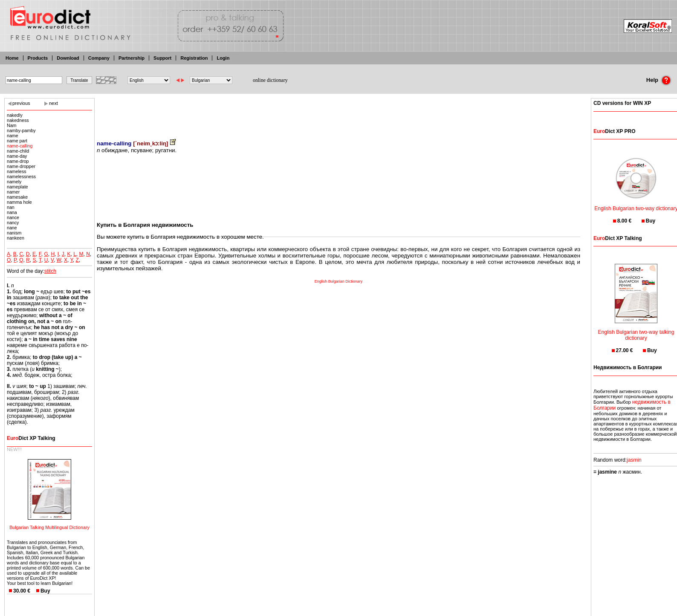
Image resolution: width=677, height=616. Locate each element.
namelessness (21, 176)
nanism (14, 233)
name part (17, 141)
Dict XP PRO (614, 131)
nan (11, 207)
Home (12, 58)
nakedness (18, 120)
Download (68, 58)
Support (162, 58)
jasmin (634, 460)
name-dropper (21, 166)
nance (13, 217)
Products (38, 58)
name (13, 136)
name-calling (20, 146)
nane (12, 228)
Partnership (132, 58)
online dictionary (270, 80)
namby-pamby (21, 130)
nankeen (16, 238)
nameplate (17, 187)
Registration (194, 58)
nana (12, 212)
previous (21, 103)
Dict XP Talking (31, 438)
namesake (17, 197)
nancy (13, 223)
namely (14, 182)
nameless (17, 171)
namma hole (19, 202)
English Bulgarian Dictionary (339, 281)
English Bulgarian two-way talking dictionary (636, 330)
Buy (45, 591)
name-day (17, 156)
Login (223, 58)
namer (13, 192)
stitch (50, 271)
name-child (18, 151)
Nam (12, 125)
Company (99, 58)
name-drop (18, 161)
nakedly (15, 115)
